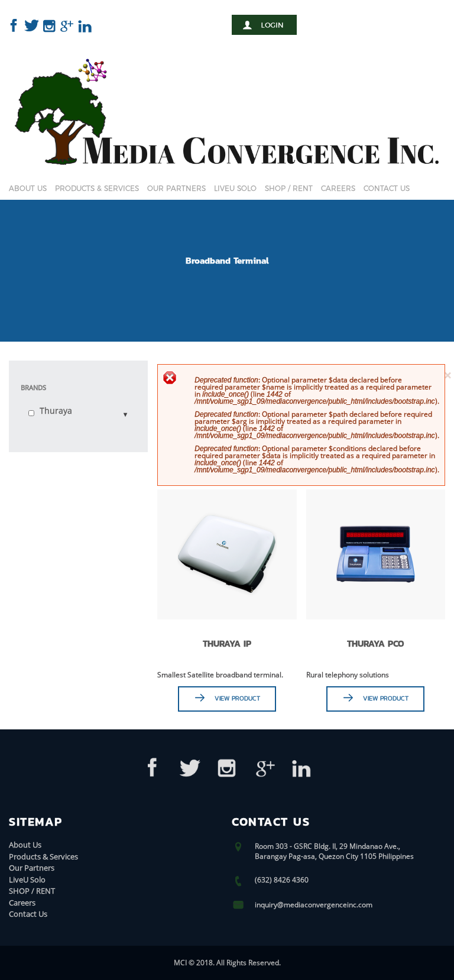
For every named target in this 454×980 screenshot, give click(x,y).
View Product (237, 698)
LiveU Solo (235, 188)
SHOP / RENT (289, 188)
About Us (28, 188)
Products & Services (97, 188)
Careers (338, 188)
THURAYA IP (227, 643)
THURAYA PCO (376, 643)
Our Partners (176, 188)
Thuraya (56, 411)
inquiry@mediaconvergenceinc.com (314, 905)
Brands (33, 387)
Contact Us (387, 188)
